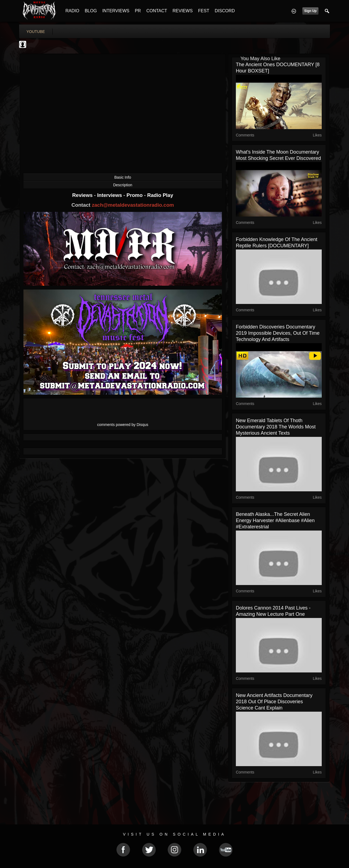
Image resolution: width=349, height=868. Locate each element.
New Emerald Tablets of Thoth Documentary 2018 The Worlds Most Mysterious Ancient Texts (276, 427)
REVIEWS (183, 11)
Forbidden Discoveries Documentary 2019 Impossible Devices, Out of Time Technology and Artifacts (278, 333)
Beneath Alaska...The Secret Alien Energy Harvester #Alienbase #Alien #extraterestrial (275, 520)
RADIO (72, 11)
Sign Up (310, 11)
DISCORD (225, 11)
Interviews (110, 195)
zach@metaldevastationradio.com (133, 205)
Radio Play (160, 195)
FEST (204, 11)
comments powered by (123, 425)
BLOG (91, 11)
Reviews (83, 195)
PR (138, 11)
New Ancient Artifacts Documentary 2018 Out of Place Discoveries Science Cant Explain (274, 702)
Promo (135, 195)
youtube (36, 32)
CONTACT (157, 11)
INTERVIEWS (116, 11)
